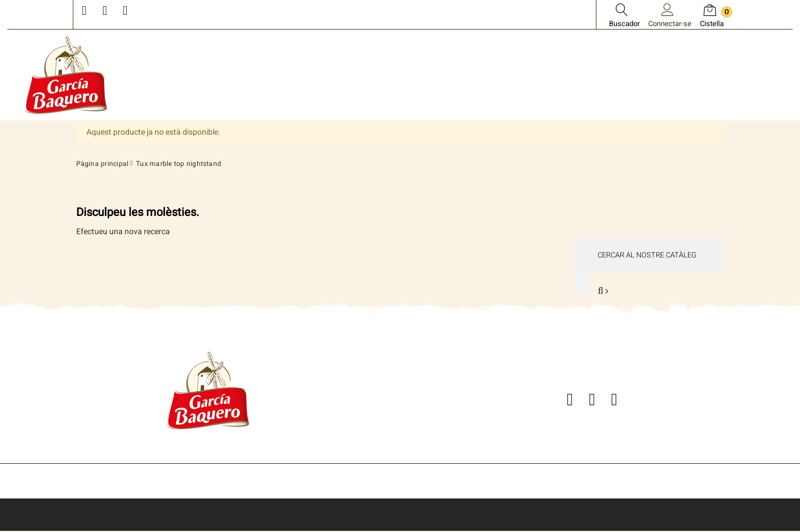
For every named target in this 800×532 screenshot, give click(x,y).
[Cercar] (649, 255)
